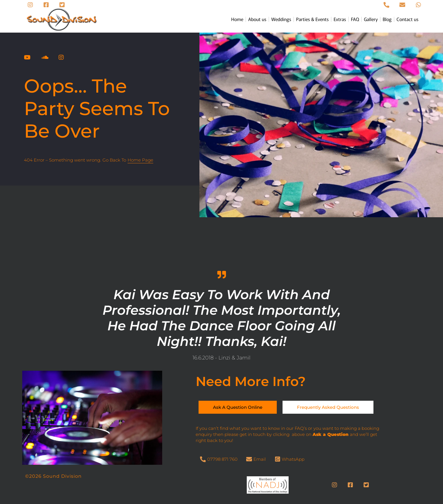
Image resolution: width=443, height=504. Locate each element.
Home (237, 19)
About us (257, 19)
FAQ (355, 19)
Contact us (408, 19)
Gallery (371, 19)
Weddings (281, 19)
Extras (340, 19)
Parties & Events (312, 19)
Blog (387, 19)
